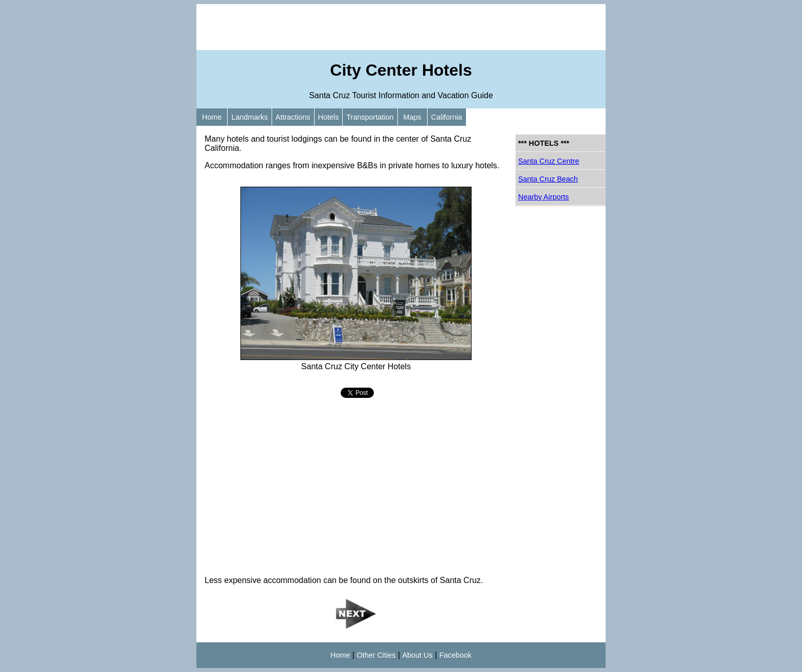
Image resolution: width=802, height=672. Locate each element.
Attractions (293, 117)
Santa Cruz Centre (549, 161)
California (447, 117)
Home (212, 117)
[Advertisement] (401, 27)
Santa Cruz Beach (548, 179)
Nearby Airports (543, 197)
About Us (418, 655)
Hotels (329, 117)
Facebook (455, 655)
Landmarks (249, 117)
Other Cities (376, 655)
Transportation (370, 117)
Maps (413, 117)
